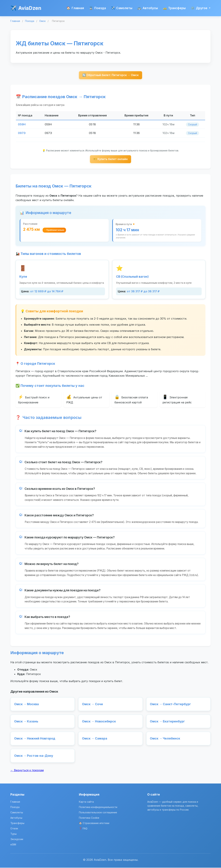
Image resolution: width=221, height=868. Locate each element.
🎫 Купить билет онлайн (111, 159)
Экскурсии (17, 840)
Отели (14, 829)
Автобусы (148, 8)
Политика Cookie (89, 818)
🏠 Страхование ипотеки (94, 824)
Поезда (97, 8)
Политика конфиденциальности (98, 807)
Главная (75, 8)
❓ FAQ (83, 829)
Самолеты (122, 8)
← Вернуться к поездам (27, 771)
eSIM (13, 845)
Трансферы (174, 8)
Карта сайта (86, 802)
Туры (13, 834)
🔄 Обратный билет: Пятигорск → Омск (110, 75)
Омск (42, 21)
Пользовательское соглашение (98, 813)
